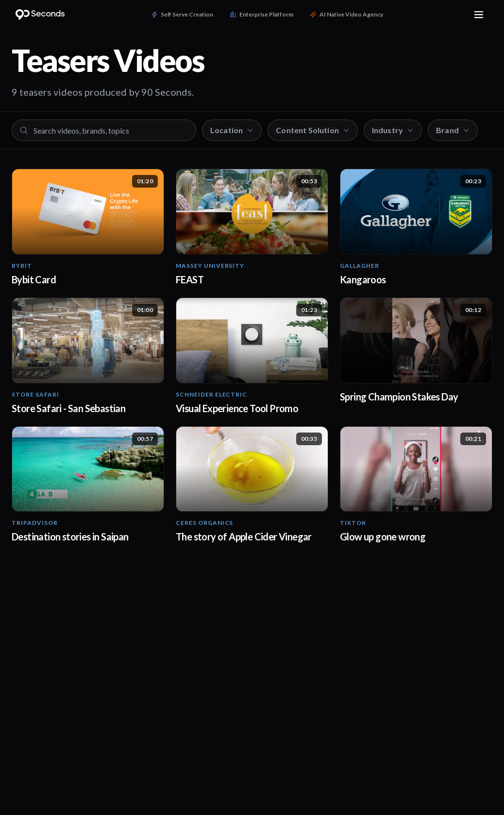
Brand (453, 130)
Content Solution (313, 130)
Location (232, 130)
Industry (393, 130)
